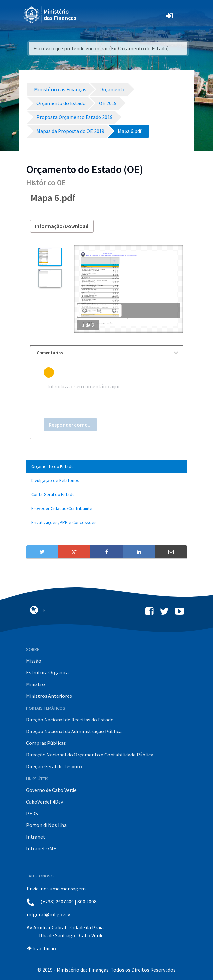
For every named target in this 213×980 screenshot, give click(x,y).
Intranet (36, 837)
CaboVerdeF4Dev (45, 802)
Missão (34, 661)
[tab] (107, 353)
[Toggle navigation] (87, 16)
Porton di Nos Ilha (46, 825)
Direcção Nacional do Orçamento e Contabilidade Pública (90, 755)
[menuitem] (107, 467)
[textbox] (107, 397)
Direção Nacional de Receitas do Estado (70, 720)
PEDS (32, 813)
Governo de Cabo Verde (51, 790)
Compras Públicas (46, 743)
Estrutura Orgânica (47, 672)
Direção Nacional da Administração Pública (74, 731)
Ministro (35, 684)
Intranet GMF (41, 848)
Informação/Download (62, 226)
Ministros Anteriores (49, 696)
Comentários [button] (107, 353)
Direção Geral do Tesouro (54, 766)
